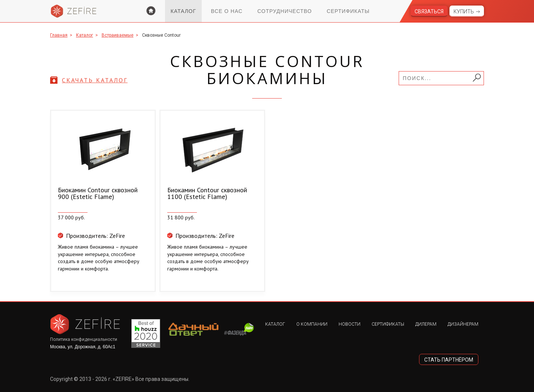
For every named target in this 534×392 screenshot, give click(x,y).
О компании (312, 324)
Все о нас (227, 11)
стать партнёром (449, 360)
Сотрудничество (285, 11)
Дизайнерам (463, 324)
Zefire (74, 11)
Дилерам (426, 324)
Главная (59, 35)
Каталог (183, 11)
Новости (350, 324)
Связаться (429, 11)
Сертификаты (348, 11)
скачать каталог (95, 80)
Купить (464, 11)
